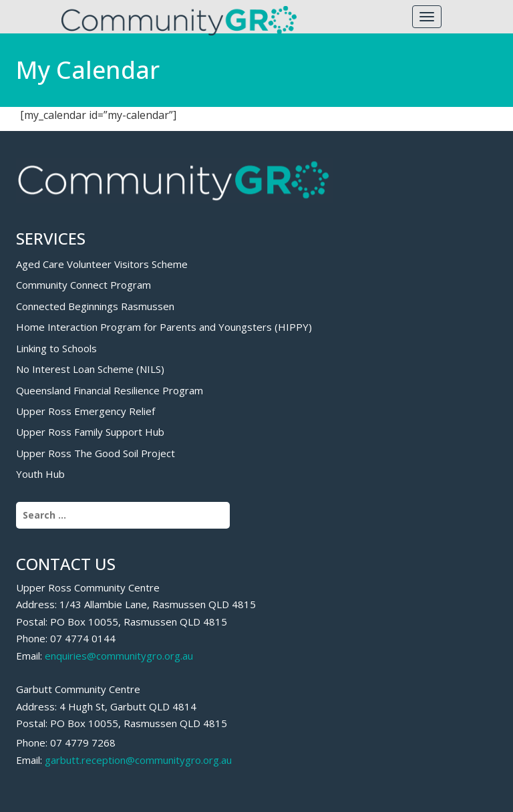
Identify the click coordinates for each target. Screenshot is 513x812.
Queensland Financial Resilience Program (110, 390)
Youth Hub (40, 474)
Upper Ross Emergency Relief (85, 411)
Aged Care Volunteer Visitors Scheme (102, 264)
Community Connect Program (83, 285)
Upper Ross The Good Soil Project (96, 453)
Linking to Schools (56, 348)
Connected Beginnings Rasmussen (95, 306)
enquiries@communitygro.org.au (119, 656)
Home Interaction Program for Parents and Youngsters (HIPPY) (164, 327)
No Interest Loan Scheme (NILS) (90, 369)
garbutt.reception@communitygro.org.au (138, 760)
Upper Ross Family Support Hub (90, 432)
